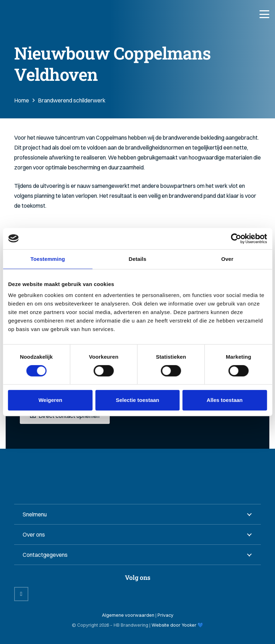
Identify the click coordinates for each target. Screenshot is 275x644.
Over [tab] (227, 259)
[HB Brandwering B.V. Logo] (40, 14)
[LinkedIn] (21, 594)
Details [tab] (138, 259)
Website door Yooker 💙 (177, 625)
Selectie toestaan (137, 400)
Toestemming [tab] (48, 259)
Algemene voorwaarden (128, 615)
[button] (264, 14)
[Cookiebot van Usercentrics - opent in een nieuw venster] (236, 239)
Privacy (165, 615)
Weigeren (50, 400)
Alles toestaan (225, 400)
